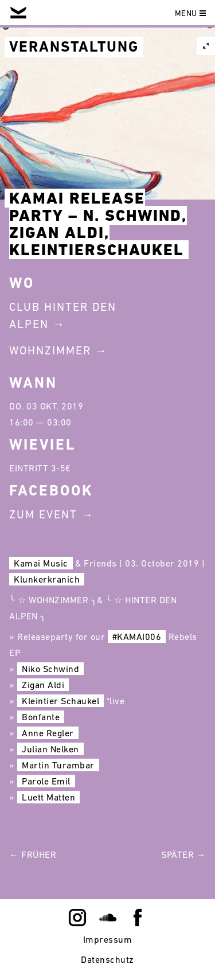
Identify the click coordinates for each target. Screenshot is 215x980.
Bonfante (41, 717)
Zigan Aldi (43, 685)
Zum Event (43, 514)
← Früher (33, 854)
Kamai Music (41, 563)
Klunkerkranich (47, 579)
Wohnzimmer (50, 350)
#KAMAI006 (137, 637)
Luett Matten (48, 797)
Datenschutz (107, 959)
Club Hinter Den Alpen (63, 315)
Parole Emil (46, 781)
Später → (183, 854)
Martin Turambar (58, 765)
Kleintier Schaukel (60, 701)
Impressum (108, 939)
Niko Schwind (50, 669)
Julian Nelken (50, 749)
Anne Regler (48, 733)
